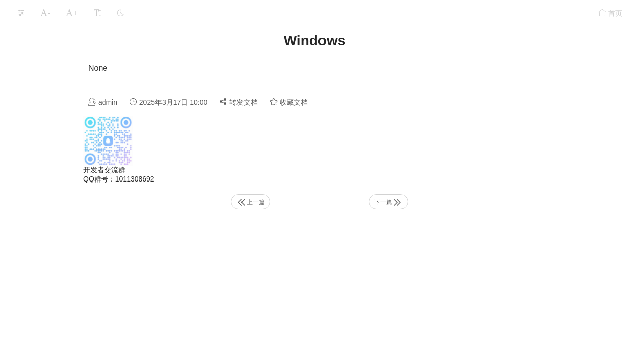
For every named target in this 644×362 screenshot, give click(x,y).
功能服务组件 (46, 151)
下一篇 (464, 202)
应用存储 (29, 93)
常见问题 (29, 293)
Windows (46, 191)
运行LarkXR (34, 73)
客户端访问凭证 (50, 231)
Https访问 (41, 171)
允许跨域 (39, 270)
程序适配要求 (32, 332)
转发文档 (324, 102)
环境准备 (29, 34)
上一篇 (331, 202)
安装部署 (29, 53)
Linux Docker (52, 210)
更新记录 (29, 312)
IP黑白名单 (43, 251)
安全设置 (29, 132)
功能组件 (29, 112)
